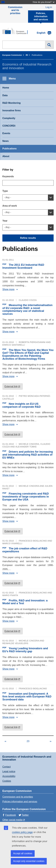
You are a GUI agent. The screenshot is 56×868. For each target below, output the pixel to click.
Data (5, 95)
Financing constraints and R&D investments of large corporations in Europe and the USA (26, 497)
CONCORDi (9, 126)
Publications (9, 149)
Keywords (8, 176)
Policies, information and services (41, 16)
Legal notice (9, 771)
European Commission (12, 55)
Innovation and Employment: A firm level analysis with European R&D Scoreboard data (27, 697)
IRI (27, 55)
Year (5, 221)
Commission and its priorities (15, 10)
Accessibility (9, 776)
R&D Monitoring (11, 103)
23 (31, 742)
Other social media (12, 820)
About (6, 156)
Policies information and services (20, 802)
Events (6, 133)
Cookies (7, 781)
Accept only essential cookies (29, 861)
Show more (8, 289)
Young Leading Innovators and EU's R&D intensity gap (25, 650)
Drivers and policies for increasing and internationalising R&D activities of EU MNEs (28, 455)
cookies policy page (22, 832)
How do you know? (44, 2)
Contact (6, 767)
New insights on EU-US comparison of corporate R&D (22, 405)
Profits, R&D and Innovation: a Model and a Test (25, 602)
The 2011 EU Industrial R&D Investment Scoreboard (23, 266)
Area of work (10, 206)
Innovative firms (12, 110)
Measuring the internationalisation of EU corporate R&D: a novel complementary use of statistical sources (27, 310)
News (6, 141)
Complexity (9, 118)
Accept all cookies (23, 853)
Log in (49, 7)
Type (5, 191)
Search (49, 45)
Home (6, 88)
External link (11, 386)
